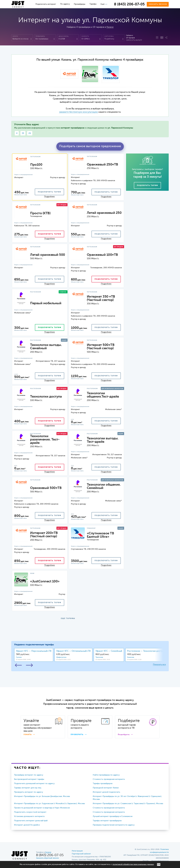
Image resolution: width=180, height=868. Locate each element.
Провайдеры (80, 4)
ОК (159, 864)
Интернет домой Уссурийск (27, 825)
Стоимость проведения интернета (109, 779)
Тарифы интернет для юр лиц (28, 788)
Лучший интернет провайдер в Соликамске (113, 816)
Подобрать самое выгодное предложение (90, 146)
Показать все (159, 665)
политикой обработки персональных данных (133, 864)
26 (30, 133)
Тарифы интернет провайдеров (107, 821)
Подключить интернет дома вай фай (31, 821)
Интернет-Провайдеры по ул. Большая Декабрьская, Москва (42, 796)
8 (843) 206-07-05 (129, 4)
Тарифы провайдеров (103, 784)
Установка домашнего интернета (29, 816)
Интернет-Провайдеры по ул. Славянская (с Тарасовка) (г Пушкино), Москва (128, 804)
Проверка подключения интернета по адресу (114, 825)
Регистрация (77, 851)
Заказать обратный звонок (47, 858)
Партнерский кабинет (81, 854)
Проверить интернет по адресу (29, 792)
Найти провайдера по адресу (106, 775)
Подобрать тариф (147, 186)
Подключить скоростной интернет (30, 812)
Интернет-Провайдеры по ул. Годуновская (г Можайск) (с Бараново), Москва (49, 804)
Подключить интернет (46, 4)
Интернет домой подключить (106, 792)
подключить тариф (49, 192)
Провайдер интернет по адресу (29, 775)
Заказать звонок (158, 4)
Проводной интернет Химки (106, 788)
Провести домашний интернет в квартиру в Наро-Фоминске (42, 808)
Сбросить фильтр (134, 40)
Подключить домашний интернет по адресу (34, 784)
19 (23, 133)
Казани (110, 27)
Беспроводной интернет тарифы (29, 779)
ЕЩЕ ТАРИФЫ (68, 619)
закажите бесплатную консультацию (78, 112)
